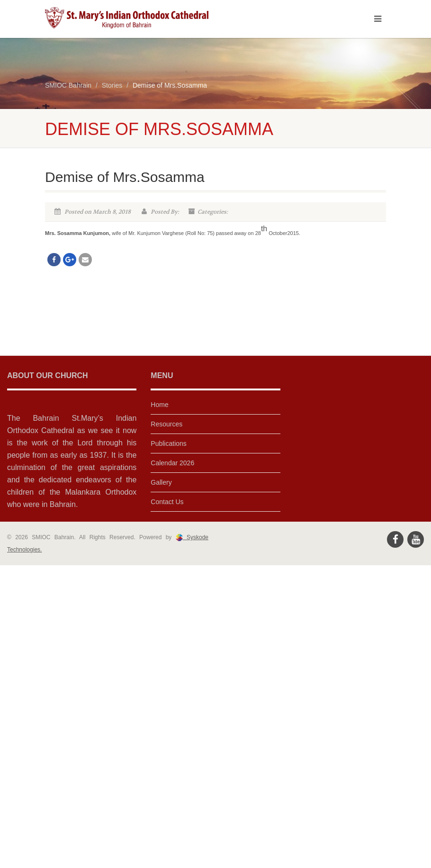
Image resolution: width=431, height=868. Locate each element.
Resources (166, 424)
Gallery (161, 482)
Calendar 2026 (172, 463)
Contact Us (167, 502)
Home (159, 405)
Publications (169, 443)
